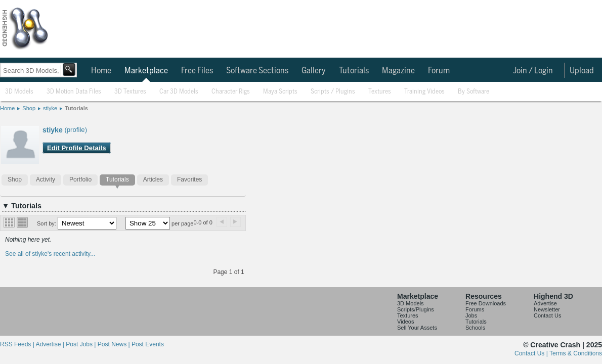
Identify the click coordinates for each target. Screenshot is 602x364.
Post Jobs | (81, 344)
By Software (474, 92)
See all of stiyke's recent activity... (50, 254)
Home (101, 71)
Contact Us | (532, 353)
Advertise (545, 303)
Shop (29, 108)
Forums (475, 309)
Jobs (471, 315)
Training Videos (424, 92)
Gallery (314, 71)
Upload (582, 71)
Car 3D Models (179, 92)
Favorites (189, 179)
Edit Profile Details (77, 148)
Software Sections (257, 71)
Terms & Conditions (576, 353)
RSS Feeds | (18, 344)
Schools (475, 328)
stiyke (50, 108)
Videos (405, 322)
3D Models (19, 92)
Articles (153, 179)
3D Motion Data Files (74, 92)
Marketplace (146, 71)
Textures (380, 92)
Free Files (197, 71)
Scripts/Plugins (416, 309)
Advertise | (51, 344)
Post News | (115, 344)
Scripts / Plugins (333, 92)
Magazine (398, 71)
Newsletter (547, 309)
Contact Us (547, 315)
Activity (46, 179)
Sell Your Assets (417, 328)
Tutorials (354, 71)
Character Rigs (231, 92)
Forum (439, 71)
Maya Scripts (280, 92)
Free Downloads (486, 303)
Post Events (148, 344)
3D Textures (130, 92)
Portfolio (80, 179)
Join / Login (533, 71)
